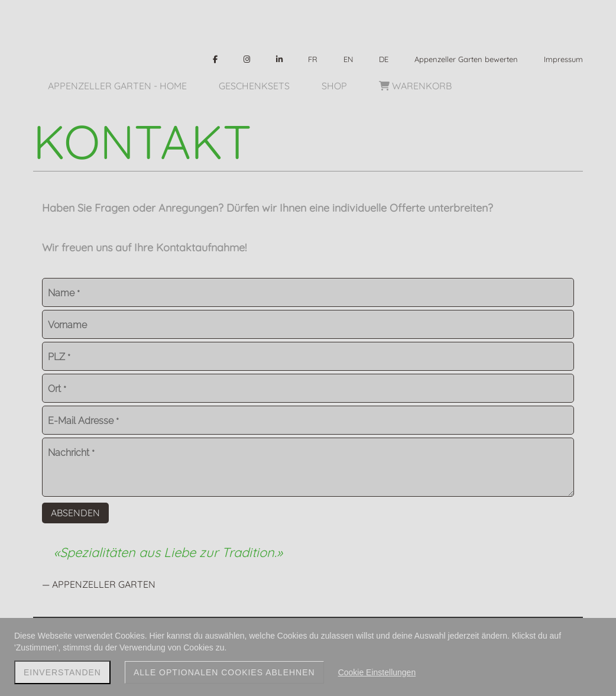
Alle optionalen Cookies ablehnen (224, 672)
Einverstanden (62, 672)
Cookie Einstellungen (377, 672)
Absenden (75, 513)
